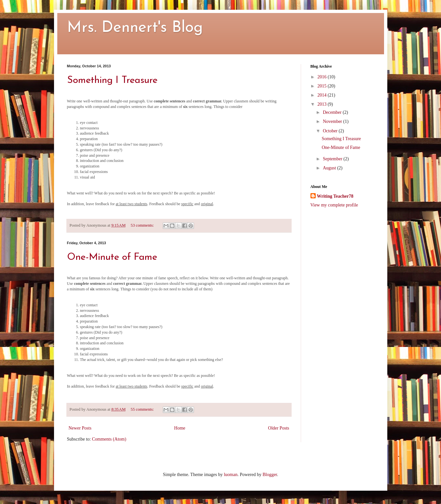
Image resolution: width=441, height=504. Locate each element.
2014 (323, 95)
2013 (323, 104)
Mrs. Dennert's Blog (135, 28)
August (330, 168)
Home (180, 428)
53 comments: (143, 225)
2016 (323, 77)
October (331, 131)
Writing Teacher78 (335, 196)
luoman (231, 475)
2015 (323, 86)
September (333, 159)
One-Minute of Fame (112, 257)
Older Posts (279, 428)
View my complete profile (334, 205)
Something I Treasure (112, 80)
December (333, 112)
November (333, 121)
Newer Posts (80, 428)
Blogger (270, 475)
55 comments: (143, 409)
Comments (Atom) (109, 439)
